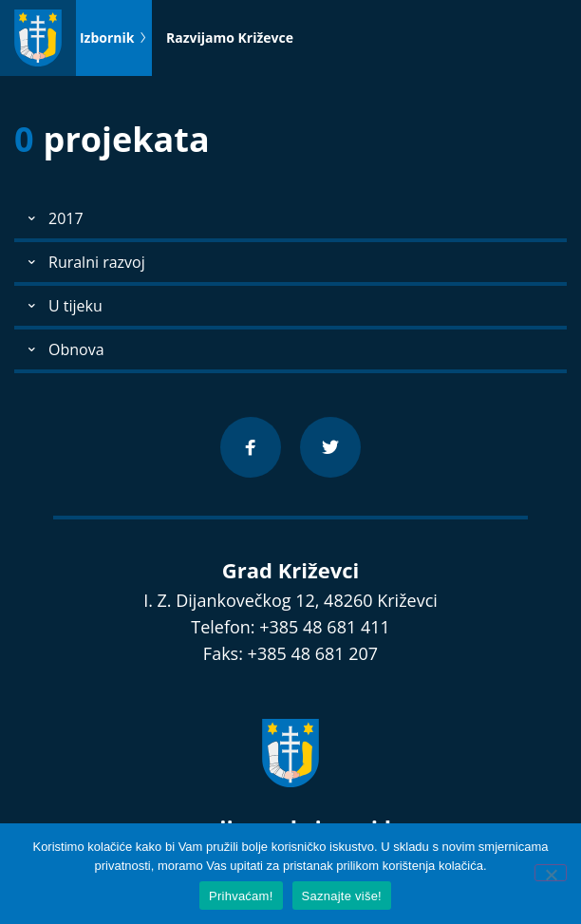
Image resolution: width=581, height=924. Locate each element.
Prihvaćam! (241, 896)
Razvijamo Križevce (230, 38)
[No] (551, 873)
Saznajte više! (342, 896)
